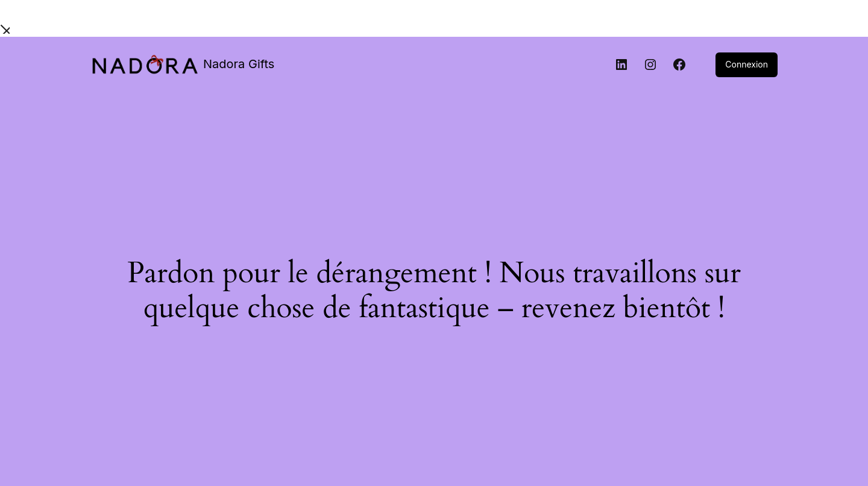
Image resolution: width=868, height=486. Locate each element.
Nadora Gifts (239, 64)
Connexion (747, 64)
